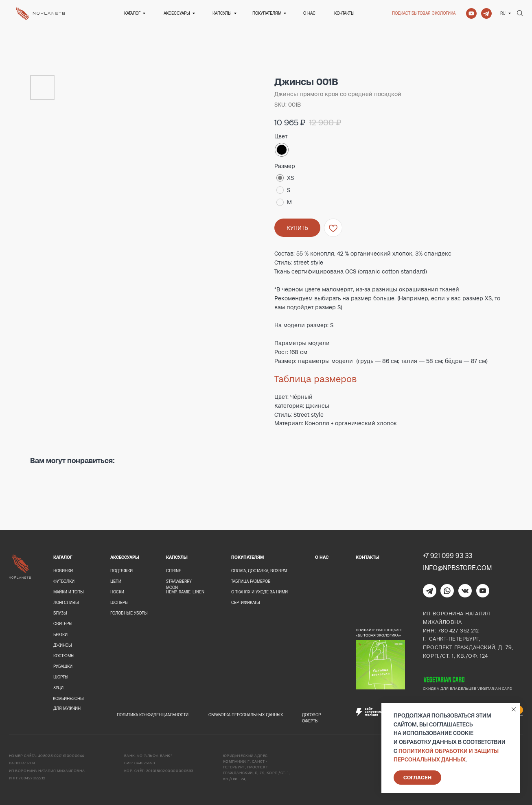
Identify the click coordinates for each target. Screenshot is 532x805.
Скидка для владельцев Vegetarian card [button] (468, 689)
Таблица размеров (315, 379)
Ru (503, 13)
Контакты (344, 13)
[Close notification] (514, 709)
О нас (309, 13)
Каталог (132, 13)
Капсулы (222, 13)
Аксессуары (177, 13)
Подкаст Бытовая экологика (424, 13)
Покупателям (267, 13)
